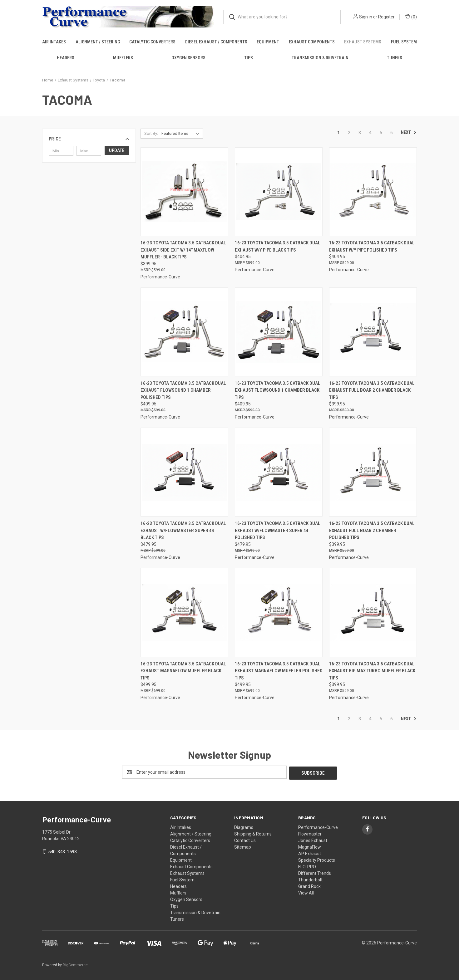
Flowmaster (310, 833)
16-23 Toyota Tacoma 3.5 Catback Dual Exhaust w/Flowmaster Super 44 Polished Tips (278, 530)
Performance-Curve (318, 826)
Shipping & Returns (253, 833)
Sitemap (243, 846)
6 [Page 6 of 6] (392, 133)
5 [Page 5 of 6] (381, 133)
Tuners (395, 58)
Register (386, 17)
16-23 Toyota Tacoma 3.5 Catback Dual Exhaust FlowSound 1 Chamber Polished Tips (183, 390)
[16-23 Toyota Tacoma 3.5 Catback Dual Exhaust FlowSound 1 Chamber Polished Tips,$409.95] (184, 332)
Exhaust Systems (363, 42)
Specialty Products (317, 859)
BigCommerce (75, 964)
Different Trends (315, 872)
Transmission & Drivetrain (320, 58)
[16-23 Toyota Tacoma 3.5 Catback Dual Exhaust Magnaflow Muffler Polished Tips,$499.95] (279, 612)
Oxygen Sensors (188, 58)
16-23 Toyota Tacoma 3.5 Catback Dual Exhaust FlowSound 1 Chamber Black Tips (278, 390)
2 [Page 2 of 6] (349, 133)
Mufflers (123, 58)
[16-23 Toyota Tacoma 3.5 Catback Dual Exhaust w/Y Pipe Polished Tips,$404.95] (373, 192)
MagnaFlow (310, 846)
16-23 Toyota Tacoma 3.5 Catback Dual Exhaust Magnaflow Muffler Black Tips (183, 671)
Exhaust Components (312, 42)
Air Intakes (54, 42)
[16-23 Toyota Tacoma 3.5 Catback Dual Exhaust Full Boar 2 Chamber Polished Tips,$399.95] (373, 472)
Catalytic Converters (152, 42)
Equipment (268, 42)
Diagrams (244, 826)
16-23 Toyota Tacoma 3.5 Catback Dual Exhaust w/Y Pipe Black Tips (278, 246)
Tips (249, 58)
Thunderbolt (310, 879)
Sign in (366, 17)
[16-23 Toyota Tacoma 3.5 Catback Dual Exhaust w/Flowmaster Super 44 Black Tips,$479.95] (184, 472)
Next (409, 132)
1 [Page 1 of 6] (338, 133)
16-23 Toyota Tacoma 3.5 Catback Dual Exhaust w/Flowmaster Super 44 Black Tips (183, 530)
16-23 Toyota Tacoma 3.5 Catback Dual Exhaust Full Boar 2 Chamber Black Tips (372, 390)
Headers (66, 58)
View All (306, 892)
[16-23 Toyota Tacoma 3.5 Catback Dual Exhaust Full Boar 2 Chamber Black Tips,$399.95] (373, 332)
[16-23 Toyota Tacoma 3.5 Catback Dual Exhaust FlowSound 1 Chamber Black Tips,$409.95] (279, 332)
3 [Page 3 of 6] (360, 133)
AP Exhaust (310, 853)
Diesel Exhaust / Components (216, 42)
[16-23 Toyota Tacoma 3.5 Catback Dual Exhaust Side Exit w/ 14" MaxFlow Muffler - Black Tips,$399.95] (184, 192)
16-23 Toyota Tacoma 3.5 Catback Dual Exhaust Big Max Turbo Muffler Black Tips (372, 671)
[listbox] (182, 134)
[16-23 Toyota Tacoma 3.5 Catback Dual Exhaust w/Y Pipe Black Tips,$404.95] (279, 192)
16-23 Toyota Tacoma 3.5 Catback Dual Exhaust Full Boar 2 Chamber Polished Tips (372, 530)
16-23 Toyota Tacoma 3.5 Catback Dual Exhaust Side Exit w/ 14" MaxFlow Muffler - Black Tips (183, 250)
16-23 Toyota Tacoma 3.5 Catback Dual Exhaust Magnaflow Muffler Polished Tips (279, 671)
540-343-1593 (62, 851)
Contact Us (245, 840)
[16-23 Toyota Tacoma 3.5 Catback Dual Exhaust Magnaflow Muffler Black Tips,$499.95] (184, 612)
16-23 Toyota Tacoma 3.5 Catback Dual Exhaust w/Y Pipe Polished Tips (372, 246)
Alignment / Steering (98, 42)
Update (117, 150)
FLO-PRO (307, 866)
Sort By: (151, 133)
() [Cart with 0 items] (411, 17)
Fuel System (404, 42)
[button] (89, 139)
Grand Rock (309, 885)
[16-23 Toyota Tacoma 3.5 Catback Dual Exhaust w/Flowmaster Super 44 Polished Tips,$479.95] (279, 472)
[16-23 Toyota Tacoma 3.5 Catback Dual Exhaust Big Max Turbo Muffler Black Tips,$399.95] (373, 612)
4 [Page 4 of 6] (370, 133)
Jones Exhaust (313, 840)
